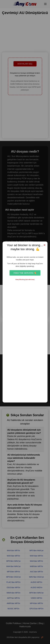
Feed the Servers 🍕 (25, 273)
